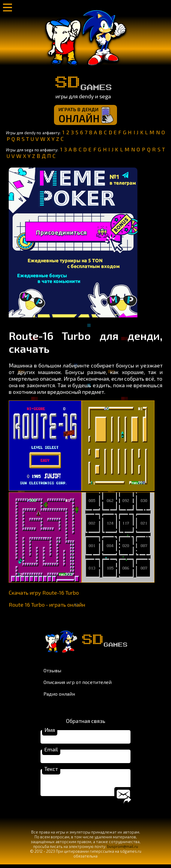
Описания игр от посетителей (78, 682)
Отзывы (52, 670)
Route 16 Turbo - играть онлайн (47, 605)
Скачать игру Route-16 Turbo (44, 593)
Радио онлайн (59, 694)
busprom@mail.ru (123, 850)
